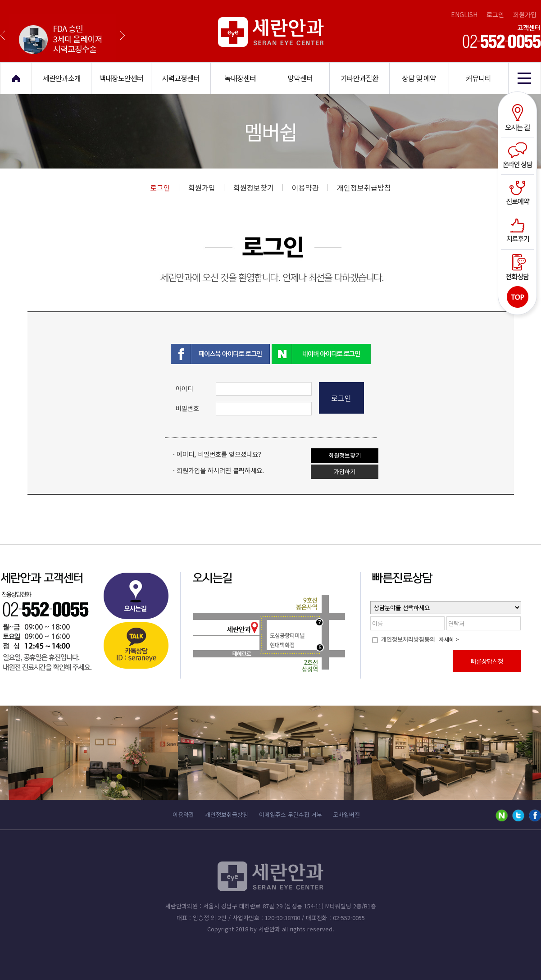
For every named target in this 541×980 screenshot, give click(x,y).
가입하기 (345, 472)
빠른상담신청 (487, 661)
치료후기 (519, 229)
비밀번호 (187, 408)
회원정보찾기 (258, 187)
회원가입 (525, 14)
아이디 (184, 388)
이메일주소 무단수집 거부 (291, 814)
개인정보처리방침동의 (404, 639)
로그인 (495, 14)
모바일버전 (346, 814)
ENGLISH (464, 14)
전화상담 (519, 266)
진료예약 (519, 192)
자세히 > (449, 639)
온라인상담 (519, 155)
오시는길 (519, 119)
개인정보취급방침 (364, 187)
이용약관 (310, 187)
